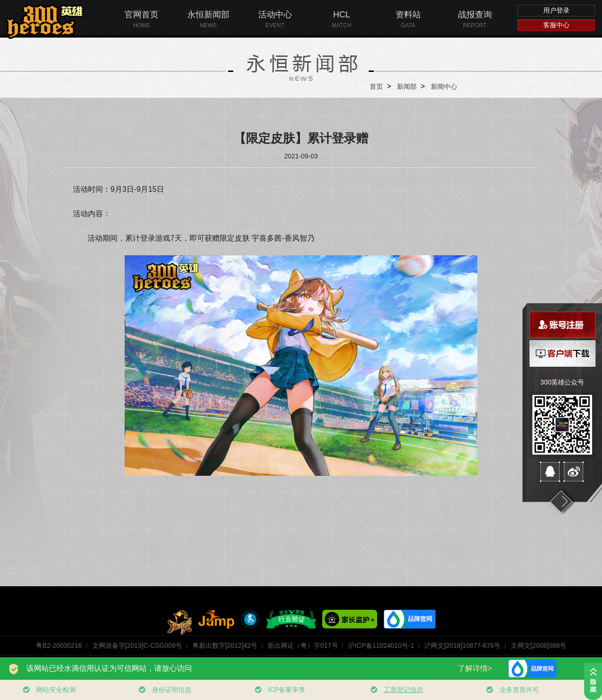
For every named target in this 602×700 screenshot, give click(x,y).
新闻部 (407, 87)
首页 (376, 87)
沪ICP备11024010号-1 (381, 645)
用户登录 (556, 10)
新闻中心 (444, 87)
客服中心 (556, 25)
